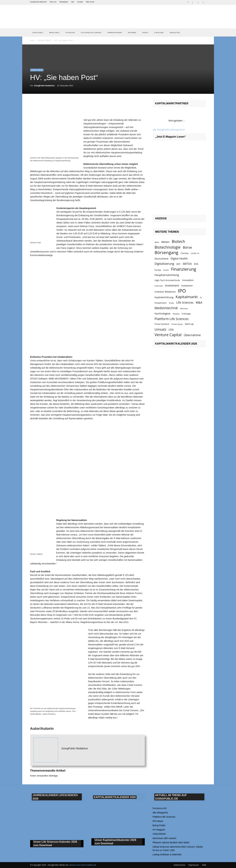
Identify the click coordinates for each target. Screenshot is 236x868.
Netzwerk (132, 33)
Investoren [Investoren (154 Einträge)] (187, 286)
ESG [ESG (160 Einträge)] (196, 264)
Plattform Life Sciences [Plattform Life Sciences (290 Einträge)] (172, 319)
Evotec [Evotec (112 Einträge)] (166, 270)
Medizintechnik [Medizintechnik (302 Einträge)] (166, 308)
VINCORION (159, 834)
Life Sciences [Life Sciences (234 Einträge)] (185, 303)
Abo (73, 2)
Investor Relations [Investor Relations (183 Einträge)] (165, 292)
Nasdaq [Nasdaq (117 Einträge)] (176, 314)
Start (32, 40)
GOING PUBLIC (38, 33)
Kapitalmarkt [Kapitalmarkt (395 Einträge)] (187, 297)
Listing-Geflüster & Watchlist (167, 855)
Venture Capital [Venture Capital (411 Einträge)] (168, 335)
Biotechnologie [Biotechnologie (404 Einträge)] (168, 247)
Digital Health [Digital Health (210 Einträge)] (179, 258)
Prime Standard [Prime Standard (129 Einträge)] (162, 324)
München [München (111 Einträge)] (184, 308)
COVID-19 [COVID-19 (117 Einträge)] (195, 253)
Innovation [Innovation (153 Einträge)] (188, 280)
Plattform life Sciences (164, 817)
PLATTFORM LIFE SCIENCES (91, 33)
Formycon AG (160, 808)
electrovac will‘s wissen (165, 838)
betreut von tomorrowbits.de (83, 865)
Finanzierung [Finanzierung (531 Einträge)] (184, 269)
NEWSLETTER (175, 33)
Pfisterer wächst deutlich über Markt (171, 842)
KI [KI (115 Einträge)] (201, 297)
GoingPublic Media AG (38, 2)
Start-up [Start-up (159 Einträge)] (189, 324)
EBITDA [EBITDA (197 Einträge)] (187, 264)
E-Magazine (159, 33)
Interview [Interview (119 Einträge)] (159, 286)
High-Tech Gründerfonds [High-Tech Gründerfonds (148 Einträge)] (167, 280)
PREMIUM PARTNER (115, 33)
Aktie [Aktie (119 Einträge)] (157, 242)
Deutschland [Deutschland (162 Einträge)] (162, 259)
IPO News (158, 821)
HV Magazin (70, 33)
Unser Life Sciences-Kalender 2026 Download (55, 844)
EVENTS (145, 33)
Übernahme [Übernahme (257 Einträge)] (192, 335)
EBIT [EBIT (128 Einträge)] (178, 264)
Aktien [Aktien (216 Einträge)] (165, 242)
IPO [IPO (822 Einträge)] (182, 291)
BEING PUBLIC (54, 33)
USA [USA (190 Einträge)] (171, 330)
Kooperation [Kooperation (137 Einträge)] (161, 303)
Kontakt (80, 2)
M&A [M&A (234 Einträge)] (199, 303)
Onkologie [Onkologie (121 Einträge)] (186, 314)
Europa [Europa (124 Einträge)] (158, 270)
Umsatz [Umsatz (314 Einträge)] (161, 329)
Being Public (159, 825)
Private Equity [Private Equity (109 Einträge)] (177, 324)
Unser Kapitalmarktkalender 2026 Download (116, 842)
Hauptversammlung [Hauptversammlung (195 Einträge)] (167, 275)
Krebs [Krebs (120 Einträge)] (172, 303)
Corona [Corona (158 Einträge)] (184, 253)
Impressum (194, 865)
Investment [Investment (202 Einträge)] (172, 285)
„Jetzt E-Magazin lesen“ (171, 137)
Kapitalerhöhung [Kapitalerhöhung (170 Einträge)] (164, 297)
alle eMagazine (160, 813)
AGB (204, 865)
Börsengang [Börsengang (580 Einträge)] (167, 253)
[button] (188, 2)
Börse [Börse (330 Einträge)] (187, 247)
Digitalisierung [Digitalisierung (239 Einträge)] (164, 264)
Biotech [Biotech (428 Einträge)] (178, 241)
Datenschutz (180, 865)
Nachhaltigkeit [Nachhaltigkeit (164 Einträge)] (163, 314)
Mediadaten (64, 2)
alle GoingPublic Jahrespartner (169, 130)
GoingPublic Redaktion (44, 85)
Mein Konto (90, 2)
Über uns (53, 2)
